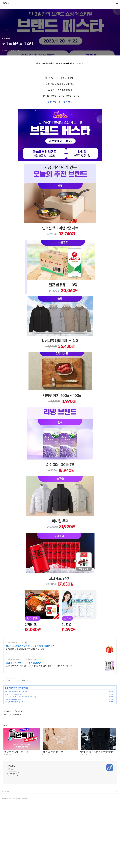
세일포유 (6, 3)
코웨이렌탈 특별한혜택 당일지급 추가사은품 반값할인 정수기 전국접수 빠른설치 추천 (39, 730)
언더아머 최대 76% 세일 (12, 764)
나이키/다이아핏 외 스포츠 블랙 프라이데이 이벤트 (19, 761)
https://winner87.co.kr (15, 707)
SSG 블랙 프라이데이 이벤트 (13, 766)
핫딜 (6, 752)
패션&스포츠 (13, 752)
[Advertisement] (60, 84)
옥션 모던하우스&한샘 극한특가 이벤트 (16, 756)
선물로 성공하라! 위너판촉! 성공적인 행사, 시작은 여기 (30, 710)
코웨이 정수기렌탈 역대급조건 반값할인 (23, 727)
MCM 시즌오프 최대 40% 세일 (13, 759)
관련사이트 (6, 856)
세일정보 (10, 833)
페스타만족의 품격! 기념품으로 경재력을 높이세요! (26, 713)
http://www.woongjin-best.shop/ (19, 724)
